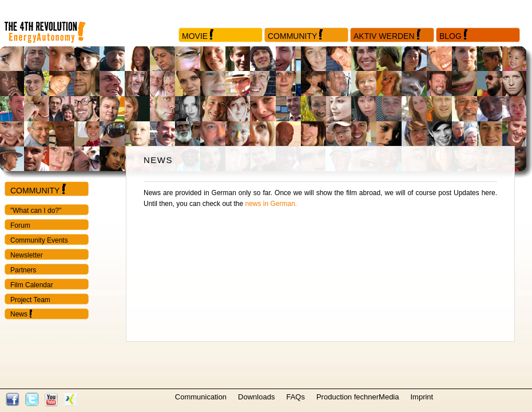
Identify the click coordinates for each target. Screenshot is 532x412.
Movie (195, 36)
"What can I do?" (36, 211)
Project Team (30, 300)
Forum (20, 225)
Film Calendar (32, 285)
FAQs (295, 397)
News (19, 314)
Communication (201, 397)
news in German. (271, 204)
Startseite (54, 23)
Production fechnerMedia (358, 397)
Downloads (256, 397)
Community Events (39, 240)
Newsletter (27, 255)
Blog (450, 36)
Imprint (422, 397)
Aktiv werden (384, 36)
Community (292, 36)
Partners (23, 270)
